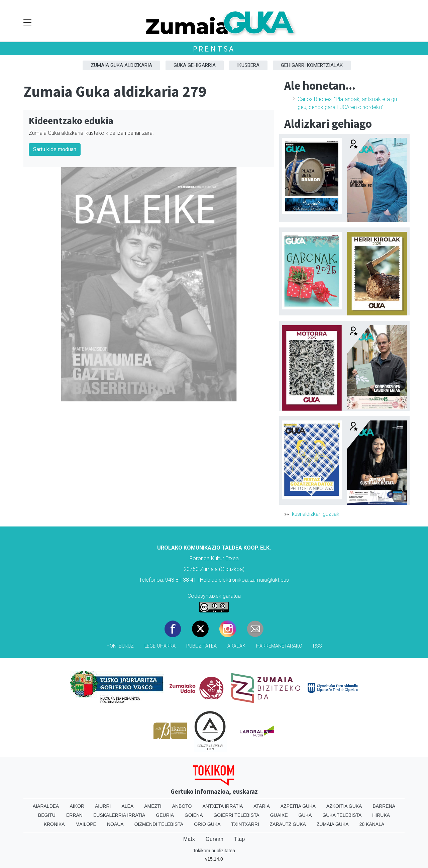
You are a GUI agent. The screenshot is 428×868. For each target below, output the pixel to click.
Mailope (86, 824)
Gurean (215, 839)
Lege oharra (160, 646)
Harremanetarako (279, 646)
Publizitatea (201, 646)
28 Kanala (372, 824)
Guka (305, 815)
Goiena (194, 815)
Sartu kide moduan (55, 149)
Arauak (236, 646)
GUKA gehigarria (195, 65)
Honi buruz (120, 646)
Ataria (262, 806)
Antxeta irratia (223, 806)
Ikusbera (248, 65)
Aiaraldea (46, 806)
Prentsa (214, 49)
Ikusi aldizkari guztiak (315, 514)
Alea (127, 806)
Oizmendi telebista (159, 824)
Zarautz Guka (288, 824)
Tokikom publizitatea (214, 851)
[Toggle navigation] (28, 23)
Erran (74, 815)
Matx (189, 839)
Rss (317, 646)
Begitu (47, 815)
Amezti (153, 806)
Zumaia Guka (333, 824)
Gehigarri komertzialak (312, 65)
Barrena (384, 806)
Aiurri (103, 806)
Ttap (239, 839)
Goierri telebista (236, 815)
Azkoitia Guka (344, 806)
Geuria (165, 815)
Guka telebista (342, 815)
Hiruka (381, 815)
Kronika (54, 824)
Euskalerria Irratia (119, 815)
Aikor (77, 806)
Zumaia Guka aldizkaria (121, 65)
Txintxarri (245, 824)
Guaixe (279, 815)
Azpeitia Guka (298, 806)
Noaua (115, 824)
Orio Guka (207, 824)
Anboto (182, 806)
